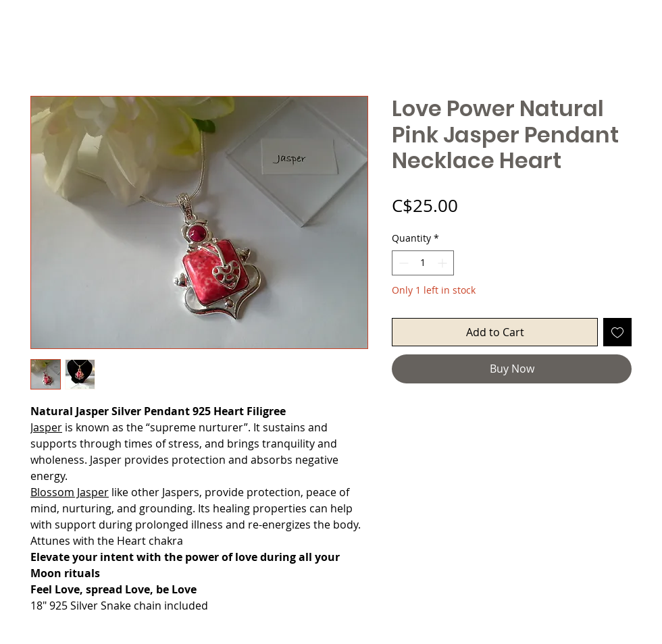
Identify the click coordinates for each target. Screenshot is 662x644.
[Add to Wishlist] (617, 332)
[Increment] (443, 263)
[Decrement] (402, 263)
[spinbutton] (423, 263)
